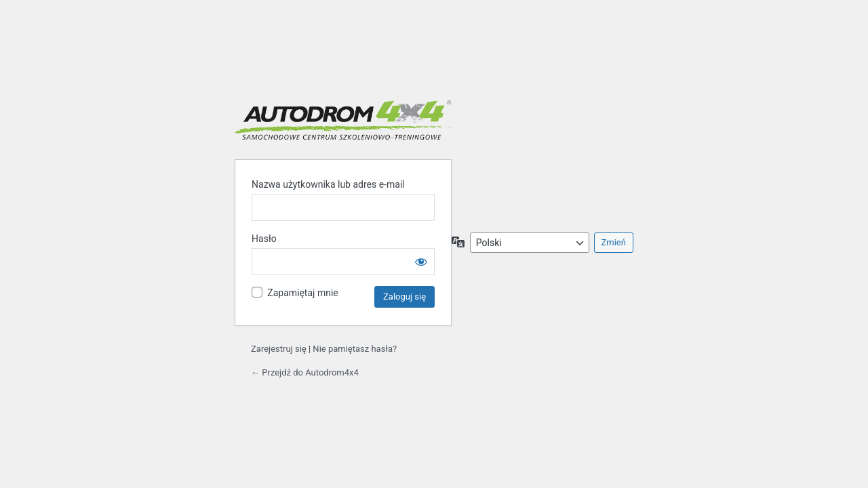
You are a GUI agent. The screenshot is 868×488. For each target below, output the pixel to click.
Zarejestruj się (279, 349)
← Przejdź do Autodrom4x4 (305, 372)
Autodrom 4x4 (343, 120)
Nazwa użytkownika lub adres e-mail (328, 184)
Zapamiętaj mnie (302, 293)
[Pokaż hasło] (421, 262)
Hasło (264, 239)
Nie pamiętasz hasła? (355, 349)
